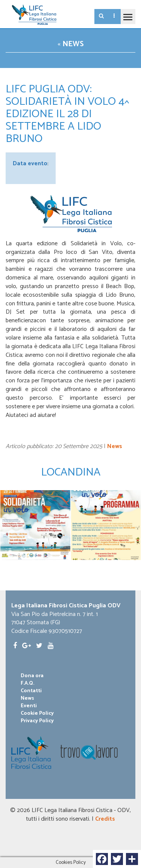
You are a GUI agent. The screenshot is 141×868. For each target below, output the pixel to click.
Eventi (29, 706)
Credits (105, 819)
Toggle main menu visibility (126, 14)
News (73, 44)
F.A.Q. (27, 684)
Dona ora (32, 676)
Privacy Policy (37, 721)
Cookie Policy (37, 714)
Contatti (31, 691)
